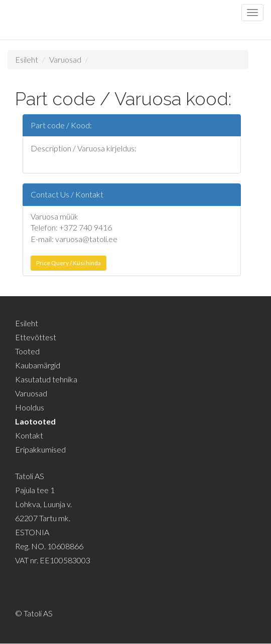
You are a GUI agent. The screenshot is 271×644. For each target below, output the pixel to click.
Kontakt (29, 435)
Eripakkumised (40, 449)
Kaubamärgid (38, 365)
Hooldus (30, 407)
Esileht (27, 59)
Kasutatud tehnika (46, 379)
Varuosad (65, 59)
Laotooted (35, 421)
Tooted (27, 351)
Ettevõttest (36, 337)
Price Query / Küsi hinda (69, 263)
